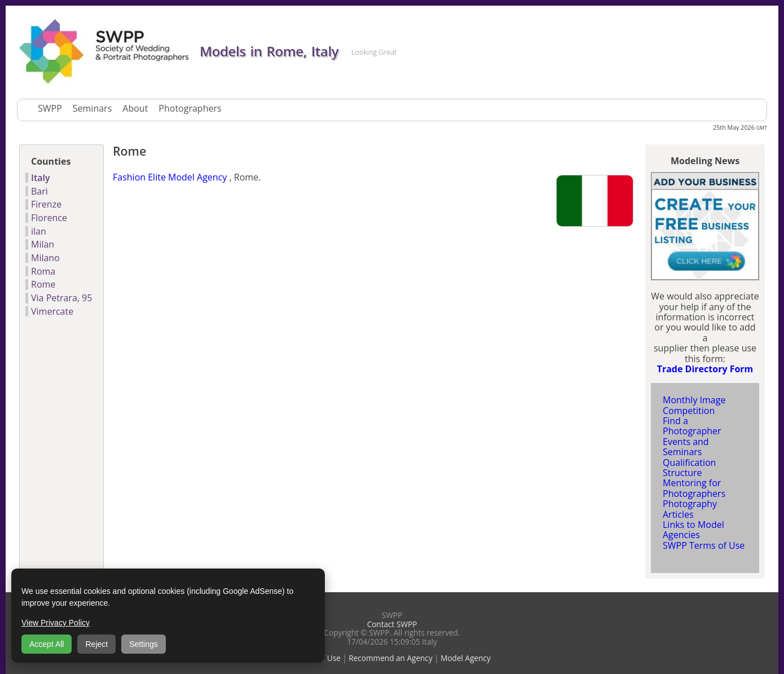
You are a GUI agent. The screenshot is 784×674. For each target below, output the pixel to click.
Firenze (46, 204)
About (135, 108)
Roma (43, 271)
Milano (45, 258)
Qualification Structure (689, 468)
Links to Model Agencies (693, 530)
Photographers (190, 108)
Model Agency (466, 658)
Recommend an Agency (390, 658)
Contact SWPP (392, 624)
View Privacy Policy (56, 623)
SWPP (50, 108)
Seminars (92, 108)
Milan (43, 244)
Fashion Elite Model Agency (170, 177)
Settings (144, 644)
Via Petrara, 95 (61, 298)
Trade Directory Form (705, 369)
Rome (43, 284)
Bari (39, 191)
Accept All (47, 644)
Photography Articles (690, 509)
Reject (96, 644)
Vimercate (52, 311)
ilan (39, 231)
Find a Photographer (692, 426)
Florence (49, 218)
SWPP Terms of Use (704, 545)
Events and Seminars (686, 447)
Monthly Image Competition (694, 405)
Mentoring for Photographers (694, 488)
